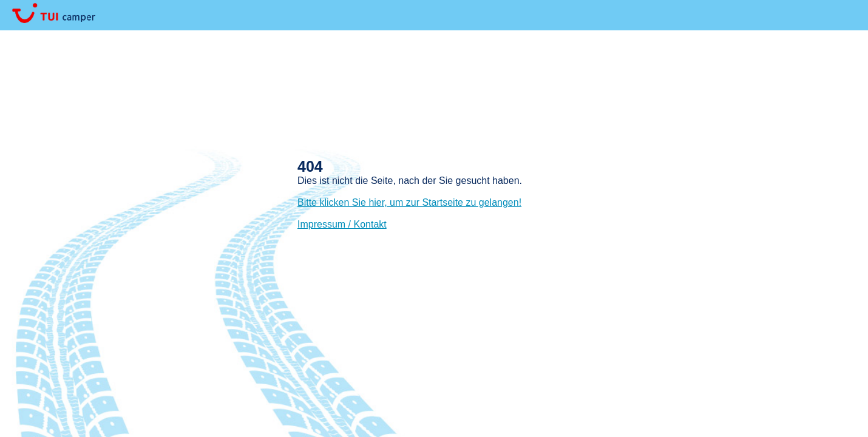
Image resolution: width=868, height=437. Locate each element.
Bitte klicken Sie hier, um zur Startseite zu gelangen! (409, 202)
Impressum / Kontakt (342, 224)
